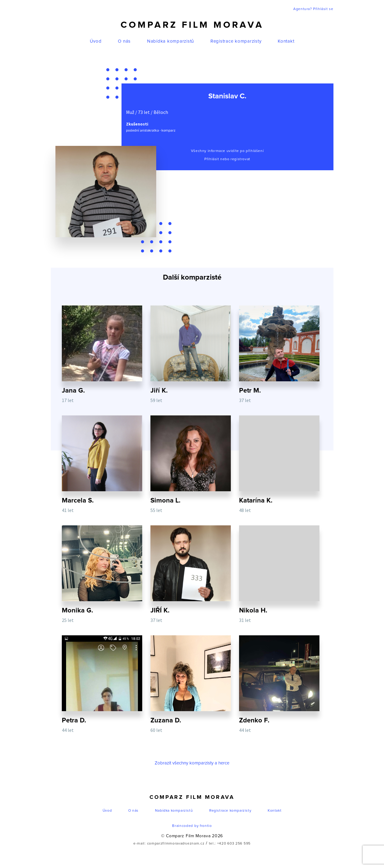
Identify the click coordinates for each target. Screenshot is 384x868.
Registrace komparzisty (236, 41)
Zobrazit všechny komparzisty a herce (192, 764)
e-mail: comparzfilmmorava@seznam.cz (169, 845)
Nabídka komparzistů (171, 41)
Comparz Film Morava (192, 25)
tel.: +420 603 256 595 (230, 845)
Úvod (96, 41)
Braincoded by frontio (192, 827)
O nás (124, 41)
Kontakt (286, 41)
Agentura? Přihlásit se (313, 9)
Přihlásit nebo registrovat (227, 159)
